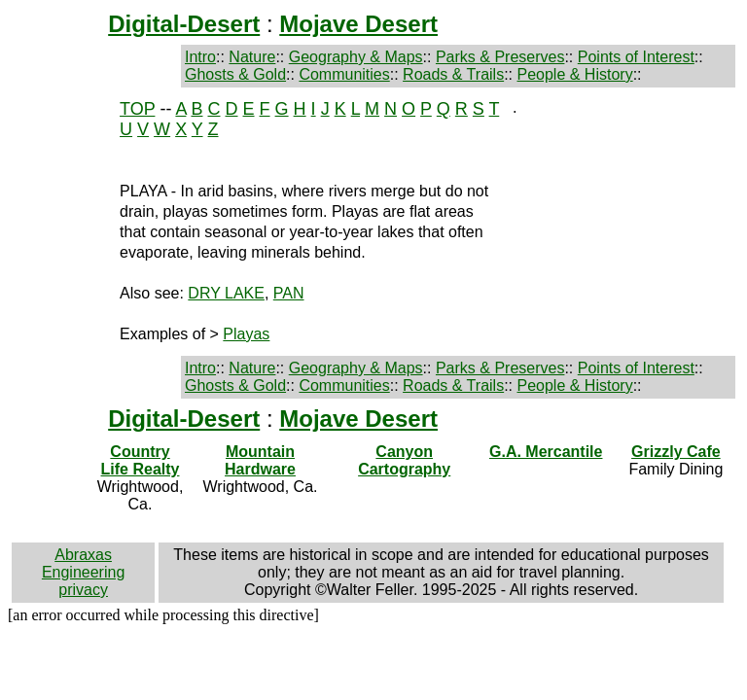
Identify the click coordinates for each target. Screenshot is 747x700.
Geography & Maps (356, 57)
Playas (246, 334)
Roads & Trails (453, 74)
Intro (200, 57)
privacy (83, 590)
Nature (252, 57)
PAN (289, 293)
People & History (574, 74)
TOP (137, 109)
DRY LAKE (226, 293)
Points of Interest (636, 57)
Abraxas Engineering (83, 563)
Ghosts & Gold (235, 74)
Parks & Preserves (500, 57)
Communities (344, 74)
